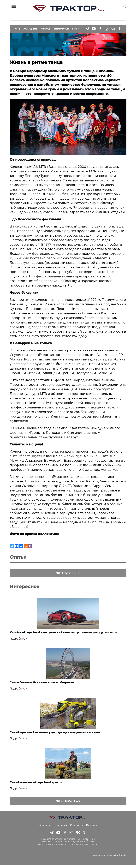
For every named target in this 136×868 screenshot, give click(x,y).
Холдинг (30, 26)
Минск (46, 26)
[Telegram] (12, 546)
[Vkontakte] (21, 546)
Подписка (60, 828)
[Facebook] (17, 546)
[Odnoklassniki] (26, 546)
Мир (75, 26)
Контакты (76, 828)
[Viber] (30, 546)
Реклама (92, 828)
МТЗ (17, 26)
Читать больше (68, 573)
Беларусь (62, 26)
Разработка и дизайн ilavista (110, 858)
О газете (44, 828)
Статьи (18, 557)
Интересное (25, 589)
